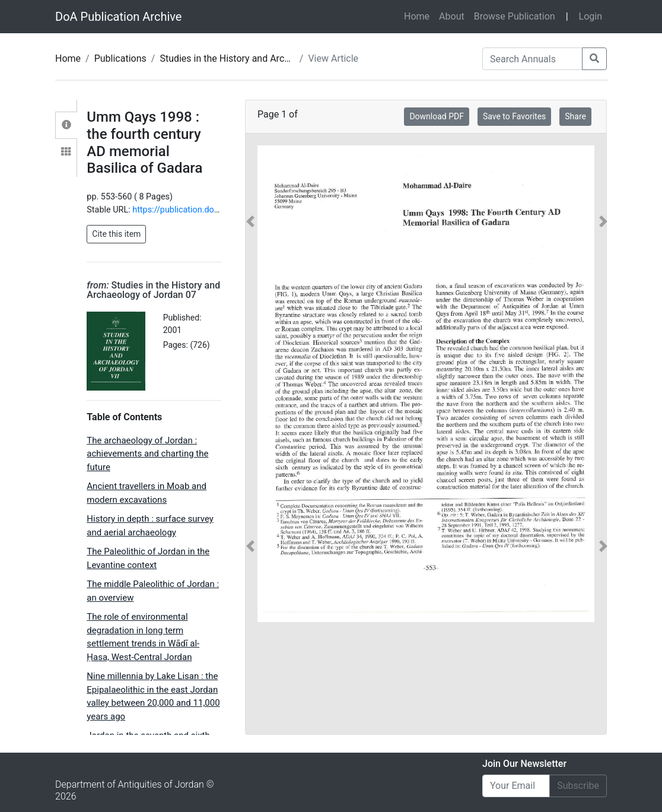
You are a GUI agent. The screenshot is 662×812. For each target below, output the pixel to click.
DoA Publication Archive (118, 17)
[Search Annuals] (532, 59)
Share (575, 116)
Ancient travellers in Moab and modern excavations (147, 493)
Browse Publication (515, 16)
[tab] (66, 125)
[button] (251, 384)
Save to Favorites (514, 116)
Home (419, 15)
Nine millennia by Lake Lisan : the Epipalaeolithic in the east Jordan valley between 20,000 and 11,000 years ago (153, 696)
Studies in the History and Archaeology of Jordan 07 (269, 58)
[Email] (516, 786)
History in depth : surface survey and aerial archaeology (150, 526)
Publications (120, 58)
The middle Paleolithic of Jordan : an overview (153, 591)
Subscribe (578, 786)
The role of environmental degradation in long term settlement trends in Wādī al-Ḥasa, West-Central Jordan (143, 637)
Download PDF (437, 116)
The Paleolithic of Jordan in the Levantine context (148, 558)
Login (591, 16)
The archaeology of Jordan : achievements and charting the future (147, 454)
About (452, 16)
